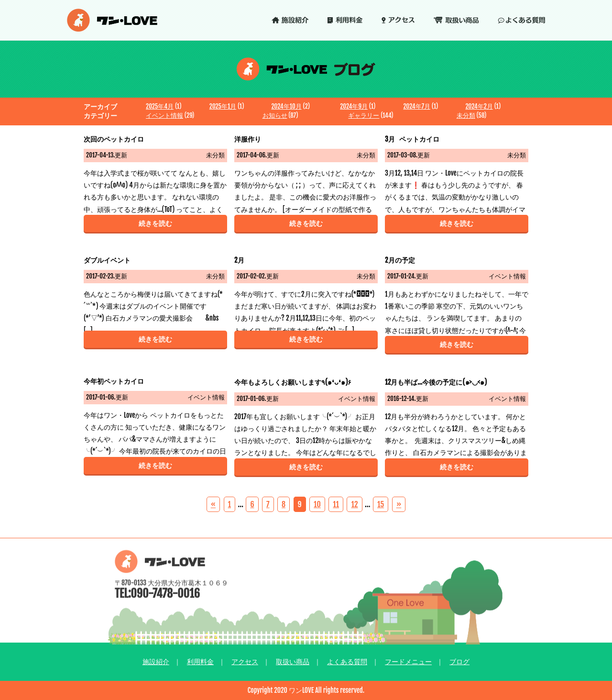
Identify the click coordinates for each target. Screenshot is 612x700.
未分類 (466, 115)
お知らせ (275, 115)
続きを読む (155, 223)
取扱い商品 (293, 661)
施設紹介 (156, 661)
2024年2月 (479, 106)
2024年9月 (354, 106)
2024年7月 (417, 106)
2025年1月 (223, 106)
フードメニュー (408, 661)
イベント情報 (164, 115)
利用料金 (200, 661)
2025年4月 (160, 106)
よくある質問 (347, 661)
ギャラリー (364, 115)
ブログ (459, 661)
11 (336, 504)
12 (354, 504)
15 (381, 504)
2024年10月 (286, 106)
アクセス (245, 661)
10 (317, 504)
